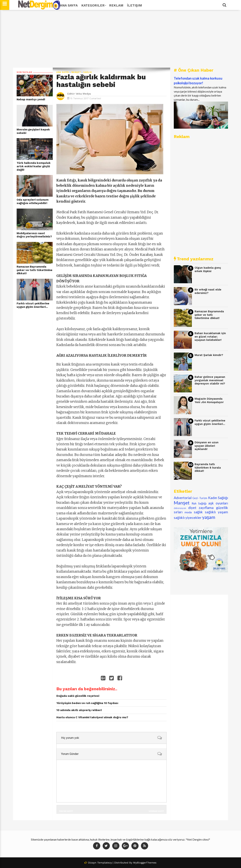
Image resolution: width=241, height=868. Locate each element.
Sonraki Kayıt (156, 811)
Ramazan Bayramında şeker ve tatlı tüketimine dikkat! (35, 270)
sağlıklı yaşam (216, 512)
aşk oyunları (218, 503)
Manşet (76, 72)
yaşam (209, 517)
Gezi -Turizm (200, 498)
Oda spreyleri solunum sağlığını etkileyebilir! (33, 201)
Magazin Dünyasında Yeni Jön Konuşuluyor (209, 400)
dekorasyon (180, 508)
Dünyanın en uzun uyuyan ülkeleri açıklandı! (206, 446)
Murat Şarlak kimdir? (209, 355)
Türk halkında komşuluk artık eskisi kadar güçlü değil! (34, 166)
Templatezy (105, 863)
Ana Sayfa (69, 5)
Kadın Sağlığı (218, 498)
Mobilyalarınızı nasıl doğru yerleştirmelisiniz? (34, 235)
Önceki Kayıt (66, 811)
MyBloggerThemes (145, 863)
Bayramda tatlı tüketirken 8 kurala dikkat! (208, 468)
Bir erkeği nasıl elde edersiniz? (208, 291)
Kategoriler (93, 5)
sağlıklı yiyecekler (188, 518)
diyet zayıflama (201, 508)
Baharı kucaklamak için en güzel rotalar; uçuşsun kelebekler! (210, 337)
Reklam (116, 5)
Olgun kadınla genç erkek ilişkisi (208, 269)
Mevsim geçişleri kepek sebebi (33, 131)
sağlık (88, 72)
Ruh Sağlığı (199, 503)
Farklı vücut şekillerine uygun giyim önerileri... (33, 305)
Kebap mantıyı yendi (31, 99)
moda (188, 512)
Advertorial (183, 498)
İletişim (135, 5)
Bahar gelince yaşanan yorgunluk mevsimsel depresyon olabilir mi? (210, 380)
